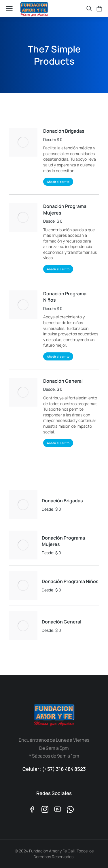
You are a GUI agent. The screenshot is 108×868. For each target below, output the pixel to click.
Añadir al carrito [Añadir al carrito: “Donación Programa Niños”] (58, 356)
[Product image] (23, 142)
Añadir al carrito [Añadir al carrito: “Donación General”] (58, 443)
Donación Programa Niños (65, 297)
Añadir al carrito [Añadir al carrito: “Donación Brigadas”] (58, 182)
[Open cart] (99, 9)
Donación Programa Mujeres (65, 209)
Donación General (63, 381)
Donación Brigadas (64, 131)
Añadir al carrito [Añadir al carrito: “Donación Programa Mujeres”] (58, 269)
